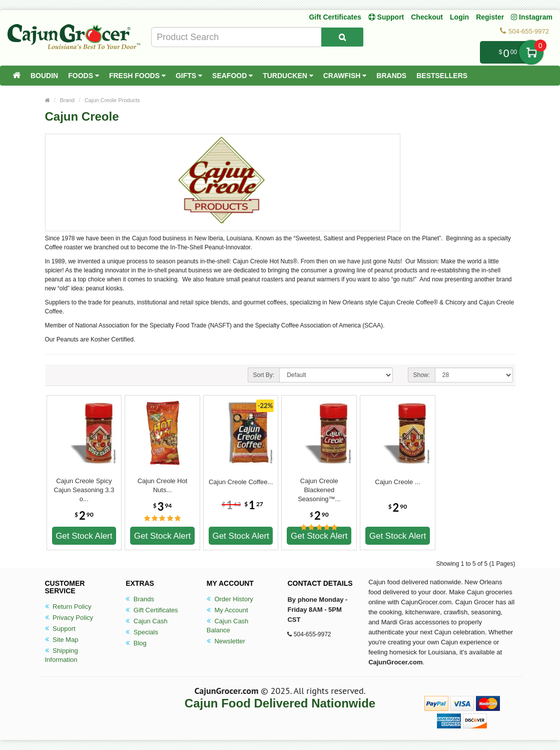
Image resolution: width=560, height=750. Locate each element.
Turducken (288, 76)
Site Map (62, 640)
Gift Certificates (335, 17)
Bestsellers (442, 76)
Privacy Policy (69, 618)
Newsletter (226, 641)
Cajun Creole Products (112, 100)
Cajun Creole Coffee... (241, 482)
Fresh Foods (137, 76)
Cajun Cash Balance (228, 626)
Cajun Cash (147, 621)
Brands (391, 76)
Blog (136, 643)
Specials (142, 632)
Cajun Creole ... (397, 482)
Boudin (44, 76)
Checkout (427, 17)
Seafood (232, 76)
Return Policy (68, 607)
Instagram (532, 17)
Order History (230, 599)
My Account (227, 610)
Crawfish (345, 76)
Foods (84, 76)
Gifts (189, 76)
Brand (67, 100)
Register (490, 17)
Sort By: (264, 375)
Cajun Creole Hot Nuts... (163, 485)
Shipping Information (62, 655)
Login (459, 17)
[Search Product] (342, 37)
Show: (422, 375)
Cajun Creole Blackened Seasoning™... (319, 486)
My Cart (531, 52)
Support (60, 629)
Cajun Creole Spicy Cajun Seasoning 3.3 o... (84, 486)
